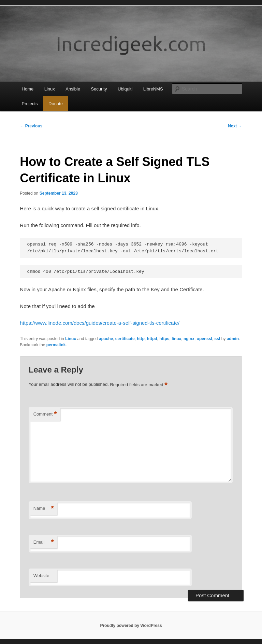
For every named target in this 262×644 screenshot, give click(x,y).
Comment (45, 414)
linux (176, 339)
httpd (152, 339)
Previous (31, 126)
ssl (217, 339)
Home (28, 89)
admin (233, 339)
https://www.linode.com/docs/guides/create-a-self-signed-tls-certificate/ (100, 323)
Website (41, 576)
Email (44, 542)
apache (106, 339)
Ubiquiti (125, 89)
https (164, 339)
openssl (205, 339)
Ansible (73, 89)
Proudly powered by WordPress (131, 626)
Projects (30, 104)
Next (235, 126)
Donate (56, 104)
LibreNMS (153, 89)
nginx (189, 339)
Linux (50, 89)
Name (44, 509)
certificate (125, 339)
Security (99, 89)
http (141, 339)
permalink (56, 345)
